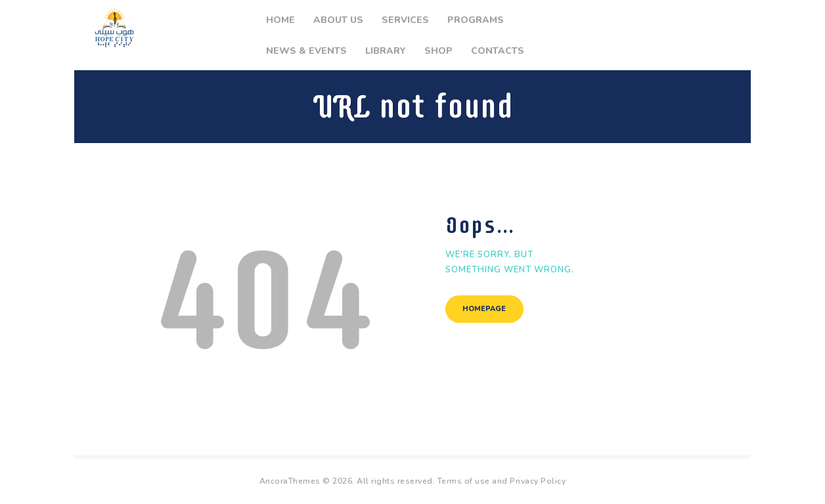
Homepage (485, 309)
